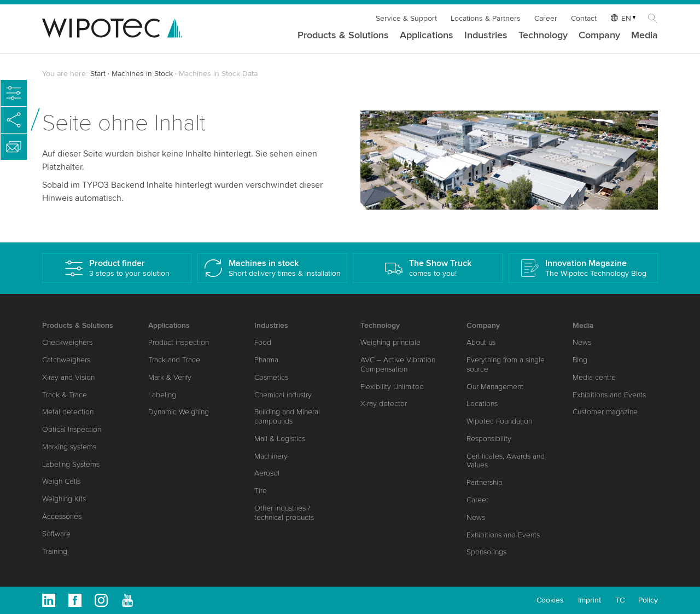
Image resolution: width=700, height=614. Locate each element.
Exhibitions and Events (503, 535)
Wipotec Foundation (499, 421)
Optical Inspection (72, 429)
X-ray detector (384, 404)
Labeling (162, 395)
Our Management (495, 387)
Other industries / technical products (284, 513)
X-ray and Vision (68, 377)
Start (98, 74)
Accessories (62, 516)
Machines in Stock (142, 74)
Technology (543, 36)
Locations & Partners (486, 18)
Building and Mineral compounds (287, 416)
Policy (648, 600)
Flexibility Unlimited (392, 387)
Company (599, 36)
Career (546, 18)
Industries (486, 36)
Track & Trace (65, 395)
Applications (427, 36)
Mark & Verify (170, 377)
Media (644, 36)
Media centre (594, 377)
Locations (482, 404)
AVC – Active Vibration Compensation (398, 364)
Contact (584, 18)
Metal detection (68, 412)
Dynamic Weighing (179, 412)
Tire (261, 491)
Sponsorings (486, 552)
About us (481, 342)
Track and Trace (174, 360)
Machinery (271, 456)
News (476, 517)
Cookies (550, 600)
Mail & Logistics (280, 439)
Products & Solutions (343, 36)
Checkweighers (67, 342)
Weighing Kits (64, 499)
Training (55, 551)
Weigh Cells (61, 481)
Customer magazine (605, 412)
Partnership (485, 482)
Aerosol (267, 473)
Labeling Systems (71, 464)
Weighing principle (390, 342)
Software (56, 534)
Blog (580, 360)
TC (620, 600)
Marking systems (69, 447)
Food (263, 342)
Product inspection (179, 342)
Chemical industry (283, 395)
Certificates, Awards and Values (506, 461)
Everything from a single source (506, 364)
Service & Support (406, 18)
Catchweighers (66, 360)
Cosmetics (271, 377)
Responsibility (489, 439)
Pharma (266, 360)
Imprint (590, 600)
